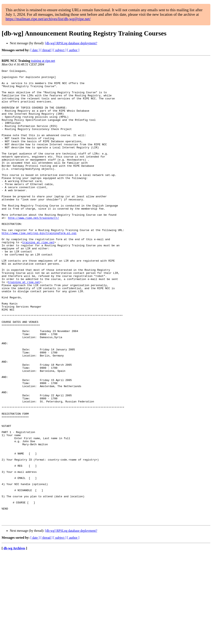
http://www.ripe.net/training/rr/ (33, 248)
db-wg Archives (14, 639)
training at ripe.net (43, 61)
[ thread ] (46, 50)
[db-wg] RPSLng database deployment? (71, 43)
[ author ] (73, 50)
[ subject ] (60, 50)
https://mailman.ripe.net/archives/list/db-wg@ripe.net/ (48, 19)
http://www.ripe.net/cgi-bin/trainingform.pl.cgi (39, 266)
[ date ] (35, 50)
